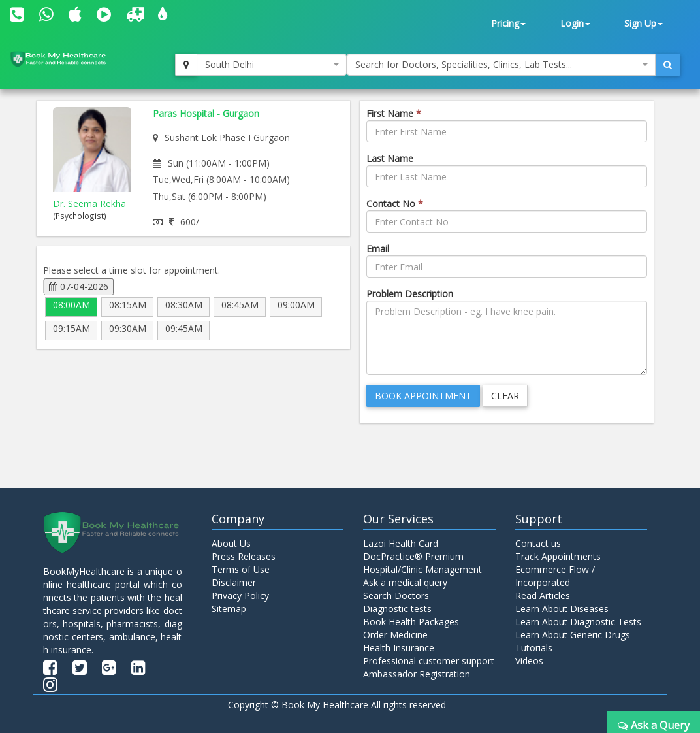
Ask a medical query (405, 582)
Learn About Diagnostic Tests (578, 622)
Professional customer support (429, 661)
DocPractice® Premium (413, 556)
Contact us (538, 543)
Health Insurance (399, 648)
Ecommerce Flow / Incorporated (555, 576)
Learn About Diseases (562, 609)
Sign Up (644, 23)
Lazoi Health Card (401, 543)
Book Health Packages (411, 622)
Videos (529, 661)
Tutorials (534, 648)
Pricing (508, 23)
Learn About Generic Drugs (573, 635)
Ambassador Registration (417, 674)
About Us (231, 543)
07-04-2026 (79, 286)
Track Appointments (558, 556)
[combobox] (272, 65)
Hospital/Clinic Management (422, 569)
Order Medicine (395, 635)
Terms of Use (241, 569)
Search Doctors (396, 595)
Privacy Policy (240, 595)
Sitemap (229, 609)
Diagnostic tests (397, 609)
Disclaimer (234, 582)
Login (575, 23)
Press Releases (244, 556)
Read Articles (543, 595)
